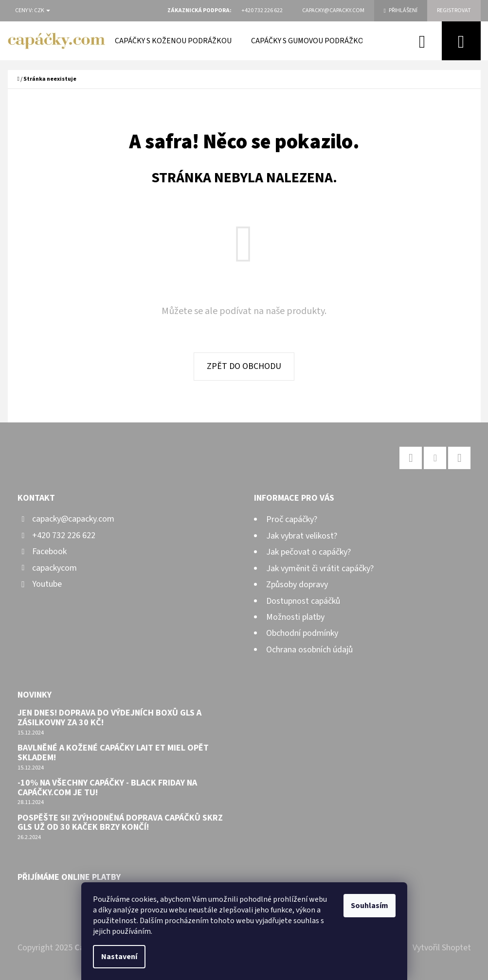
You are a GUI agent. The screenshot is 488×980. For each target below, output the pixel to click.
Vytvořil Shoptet (442, 948)
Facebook (49, 551)
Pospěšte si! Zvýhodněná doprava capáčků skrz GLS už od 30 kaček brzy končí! (120, 823)
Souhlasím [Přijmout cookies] (370, 906)
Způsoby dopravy (297, 585)
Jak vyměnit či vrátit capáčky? (320, 569)
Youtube (47, 584)
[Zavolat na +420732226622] (262, 11)
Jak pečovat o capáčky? (308, 552)
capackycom (54, 568)
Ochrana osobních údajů (309, 650)
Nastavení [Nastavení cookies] (119, 957)
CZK (42, 11)
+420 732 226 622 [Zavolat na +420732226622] (64, 535)
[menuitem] (173, 41)
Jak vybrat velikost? (302, 536)
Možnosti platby (295, 617)
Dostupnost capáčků (303, 601)
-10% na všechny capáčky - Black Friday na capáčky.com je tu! (107, 788)
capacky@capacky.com (73, 519)
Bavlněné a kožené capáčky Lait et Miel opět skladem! (113, 753)
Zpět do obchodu (244, 366)
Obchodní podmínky (302, 633)
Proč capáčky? (292, 519)
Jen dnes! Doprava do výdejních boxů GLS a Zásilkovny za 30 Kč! (109, 718)
